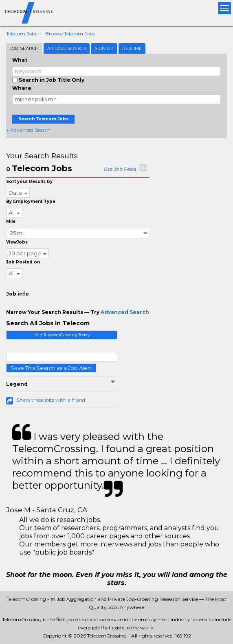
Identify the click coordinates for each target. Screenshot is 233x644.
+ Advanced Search (28, 130)
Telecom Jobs (22, 34)
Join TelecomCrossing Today (62, 335)
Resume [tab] (132, 48)
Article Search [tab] (67, 48)
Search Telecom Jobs (43, 119)
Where (22, 88)
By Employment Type (31, 201)
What (20, 60)
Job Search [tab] (24, 48)
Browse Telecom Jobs (70, 34)
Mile (11, 221)
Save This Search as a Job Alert (51, 368)
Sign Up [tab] (104, 48)
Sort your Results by (29, 182)
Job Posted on (23, 262)
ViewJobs (17, 242)
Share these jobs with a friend (51, 400)
